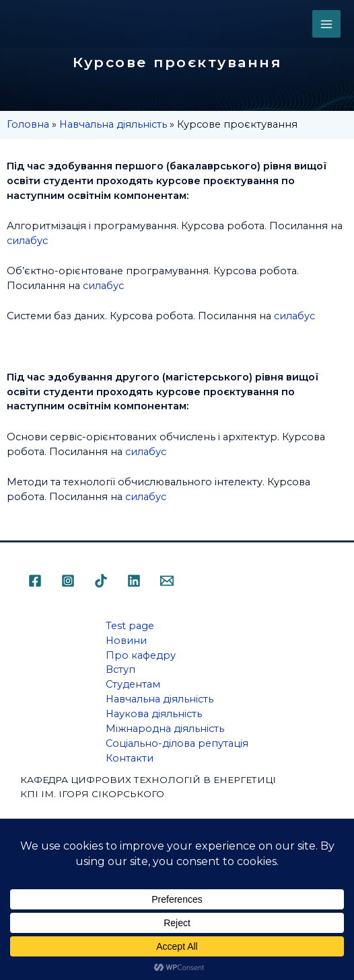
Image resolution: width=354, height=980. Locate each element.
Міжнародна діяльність (165, 729)
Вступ (120, 669)
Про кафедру (141, 655)
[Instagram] (68, 581)
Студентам (133, 684)
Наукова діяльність (154, 714)
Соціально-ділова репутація (177, 743)
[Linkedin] (134, 581)
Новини (126, 641)
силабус (27, 241)
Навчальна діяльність (113, 124)
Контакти (130, 758)
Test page (130, 626)
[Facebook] (35, 581)
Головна (28, 124)
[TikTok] (101, 581)
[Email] (167, 581)
